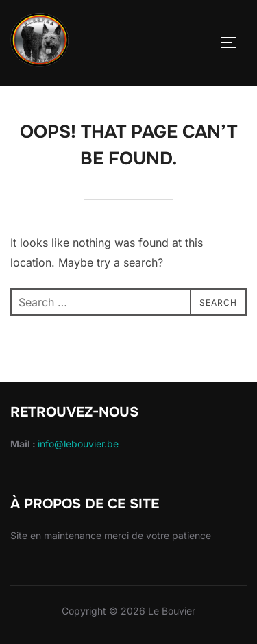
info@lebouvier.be (78, 444)
